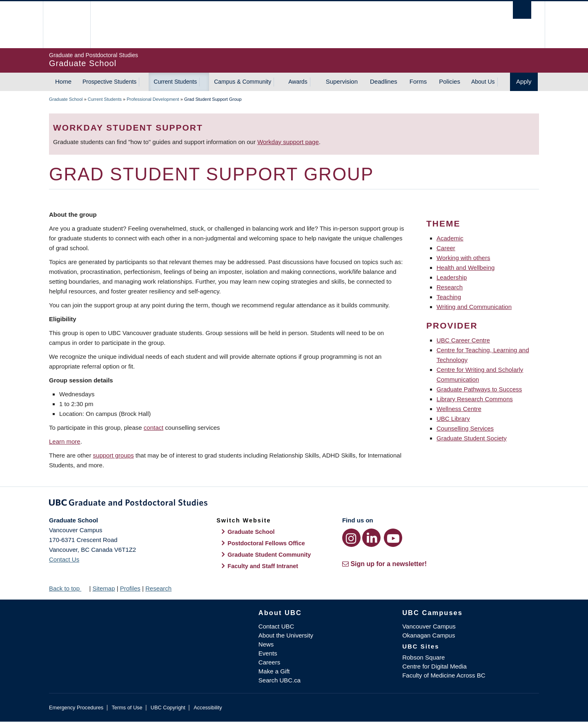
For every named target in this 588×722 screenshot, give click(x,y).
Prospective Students (109, 82)
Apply (524, 81)
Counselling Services (465, 428)
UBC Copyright (168, 708)
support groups (114, 455)
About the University (286, 635)
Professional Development (153, 99)
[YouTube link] (393, 538)
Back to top (68, 588)
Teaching (449, 297)
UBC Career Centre (463, 340)
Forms (418, 81)
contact (154, 428)
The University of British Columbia (66, 25)
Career (446, 248)
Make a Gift (274, 671)
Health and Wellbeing (465, 268)
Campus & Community (243, 82)
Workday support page (288, 142)
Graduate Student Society (472, 438)
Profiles (130, 588)
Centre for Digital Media (434, 666)
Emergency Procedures (76, 708)
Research (450, 287)
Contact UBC (276, 626)
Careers (269, 662)
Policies (450, 81)
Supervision (342, 81)
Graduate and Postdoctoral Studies (294, 504)
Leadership (452, 277)
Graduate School (66, 99)
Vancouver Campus (429, 626)
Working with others (463, 258)
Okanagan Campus (429, 635)
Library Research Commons (475, 399)
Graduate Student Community (269, 555)
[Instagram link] (351, 538)
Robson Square (423, 657)
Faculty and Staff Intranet (263, 566)
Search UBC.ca (280, 680)
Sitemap (104, 588)
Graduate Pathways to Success (479, 389)
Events (268, 653)
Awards (298, 82)
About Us (483, 82)
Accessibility (208, 708)
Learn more (65, 441)
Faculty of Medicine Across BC (444, 675)
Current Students (175, 82)
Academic (450, 238)
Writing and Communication (474, 307)
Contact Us (64, 559)
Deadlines (384, 81)
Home (63, 81)
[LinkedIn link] (371, 538)
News (266, 644)
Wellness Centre (459, 409)
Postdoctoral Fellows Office (266, 543)
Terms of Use (127, 708)
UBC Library (453, 419)
